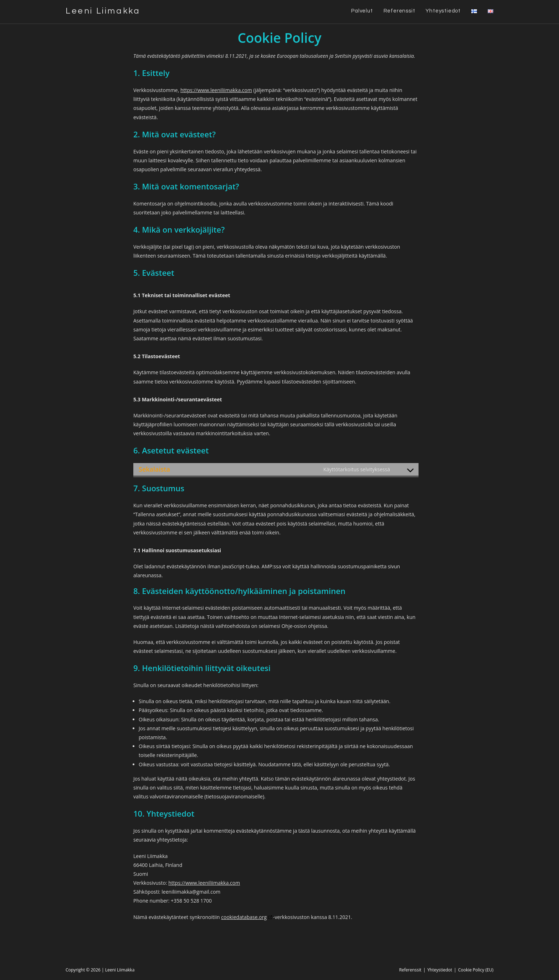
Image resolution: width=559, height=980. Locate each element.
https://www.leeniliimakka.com (216, 90)
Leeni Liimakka (103, 11)
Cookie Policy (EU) (476, 970)
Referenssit (410, 970)
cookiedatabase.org (244, 917)
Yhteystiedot (440, 970)
